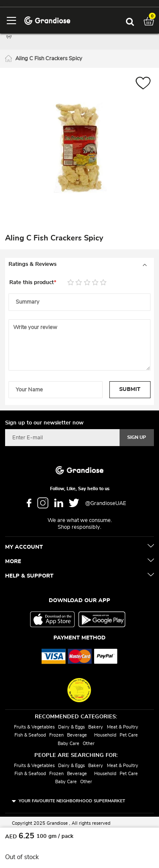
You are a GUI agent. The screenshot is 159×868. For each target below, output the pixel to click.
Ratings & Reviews (32, 264)
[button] (143, 84)
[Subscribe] (137, 438)
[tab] (79, 265)
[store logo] (47, 20)
